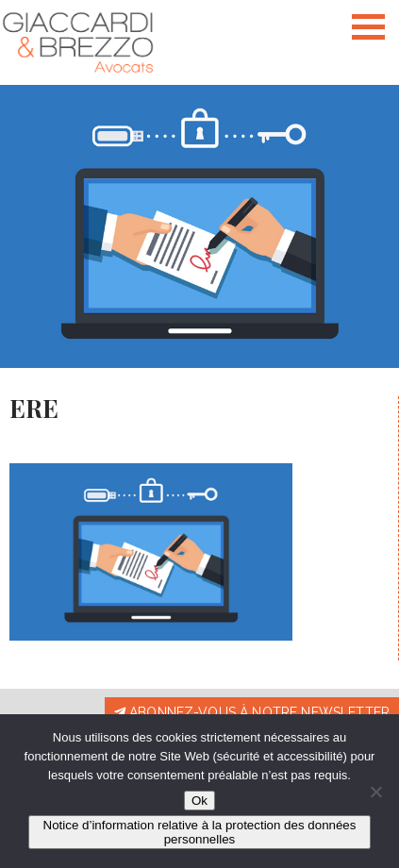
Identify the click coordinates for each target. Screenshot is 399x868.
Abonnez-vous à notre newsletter (252, 712)
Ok (199, 801)
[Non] (375, 792)
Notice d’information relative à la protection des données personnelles (200, 832)
